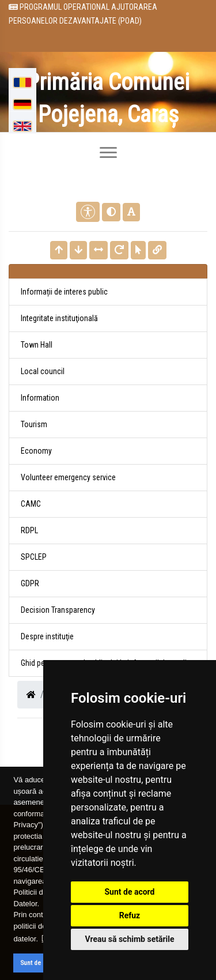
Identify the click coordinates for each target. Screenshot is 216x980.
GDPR (30, 583)
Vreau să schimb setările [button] (129, 939)
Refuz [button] (130, 915)
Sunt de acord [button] (39, 963)
